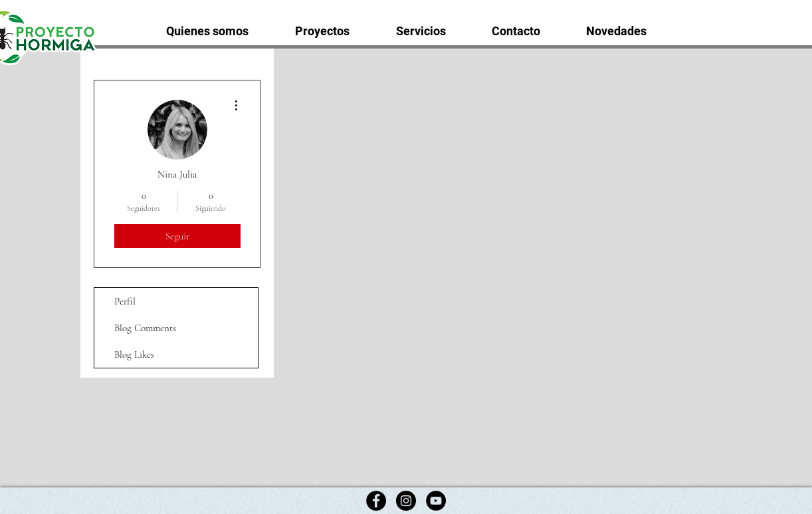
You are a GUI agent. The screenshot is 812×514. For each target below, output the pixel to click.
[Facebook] (376, 501)
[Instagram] (406, 501)
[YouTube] (436, 501)
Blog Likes (134, 354)
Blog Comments (145, 328)
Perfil (125, 301)
